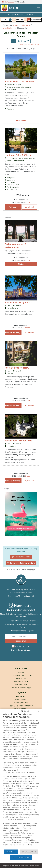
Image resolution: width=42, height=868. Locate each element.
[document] (21, 781)
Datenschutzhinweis (21, 866)
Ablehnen (11, 852)
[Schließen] (39, 711)
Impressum (7, 866)
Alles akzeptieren (21, 858)
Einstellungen (29, 852)
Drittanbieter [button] (34, 866)
